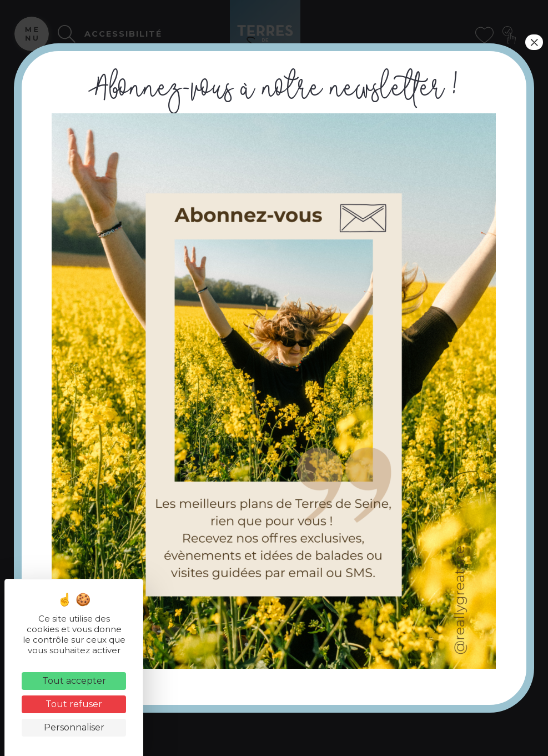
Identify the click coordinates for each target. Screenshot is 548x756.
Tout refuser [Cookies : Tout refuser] (74, 704)
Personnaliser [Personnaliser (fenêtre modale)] (74, 727)
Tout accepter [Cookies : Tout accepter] (74, 681)
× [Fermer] (534, 42)
